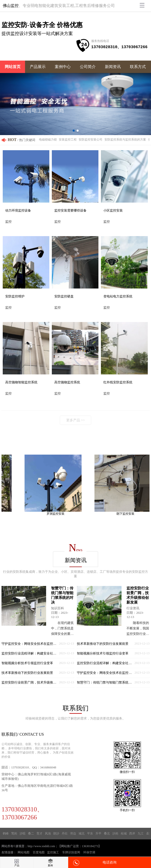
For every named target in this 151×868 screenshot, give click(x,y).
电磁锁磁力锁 (48, 140)
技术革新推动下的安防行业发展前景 (27, 673)
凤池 (48, 833)
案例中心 (63, 67)
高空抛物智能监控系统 (21, 382)
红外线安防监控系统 (118, 382)
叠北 (107, 833)
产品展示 (38, 67)
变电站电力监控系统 (118, 296)
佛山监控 (11, 6)
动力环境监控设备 (18, 210)
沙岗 (115, 833)
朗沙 (56, 833)
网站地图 (24, 852)
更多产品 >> (75, 420)
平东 (90, 833)
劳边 (73, 833)
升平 (98, 833)
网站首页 (13, 67)
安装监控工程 (68, 140)
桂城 (124, 833)
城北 (82, 833)
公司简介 (88, 67)
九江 (141, 833)
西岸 (132, 833)
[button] (74, 131)
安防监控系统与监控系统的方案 (125, 140)
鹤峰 (6, 833)
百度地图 (39, 852)
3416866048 (48, 767)
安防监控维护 (15, 296)
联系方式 (138, 67)
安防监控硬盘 (64, 296)
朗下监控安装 (128, 514)
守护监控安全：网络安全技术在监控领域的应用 (30, 644)
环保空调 (89, 852)
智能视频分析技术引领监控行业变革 (27, 663)
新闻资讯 (113, 67)
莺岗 (14, 833)
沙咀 (23, 833)
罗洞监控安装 (58, 514)
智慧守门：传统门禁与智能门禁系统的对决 (106, 682)
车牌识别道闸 (71, 852)
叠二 (31, 833)
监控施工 (53, 852)
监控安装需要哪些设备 (70, 210)
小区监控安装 (113, 210)
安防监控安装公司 (91, 140)
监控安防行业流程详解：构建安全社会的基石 (30, 653)
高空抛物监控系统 (67, 382)
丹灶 (65, 833)
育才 (39, 833)
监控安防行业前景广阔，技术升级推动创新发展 (30, 682)
